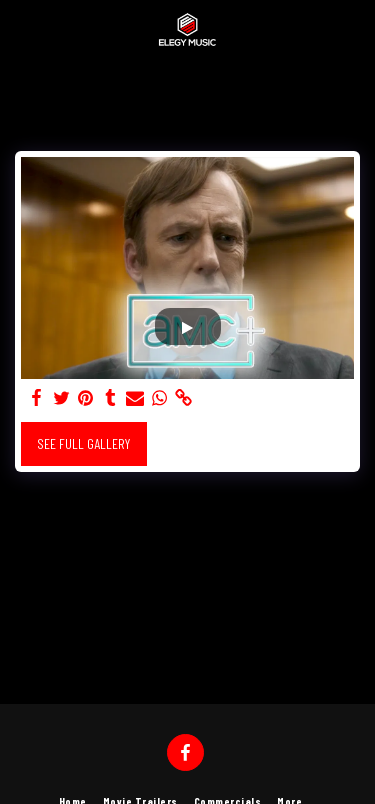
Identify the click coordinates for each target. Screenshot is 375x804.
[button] (22, 29)
